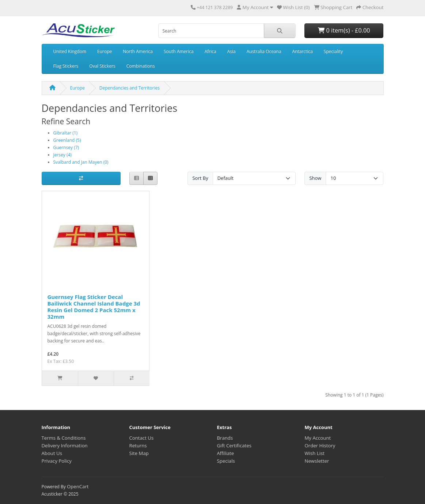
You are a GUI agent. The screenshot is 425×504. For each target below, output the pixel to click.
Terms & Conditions (64, 438)
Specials (226, 461)
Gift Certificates (234, 446)
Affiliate (226, 453)
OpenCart (78, 486)
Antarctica (303, 51)
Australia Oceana (264, 51)
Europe (105, 51)
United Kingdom (70, 51)
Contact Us (142, 438)
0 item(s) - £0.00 (344, 30)
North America (138, 51)
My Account (318, 438)
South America (179, 51)
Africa (210, 51)
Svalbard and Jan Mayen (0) (81, 162)
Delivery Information (65, 446)
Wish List (315, 453)
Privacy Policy (57, 461)
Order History (320, 446)
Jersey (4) (62, 155)
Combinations (141, 66)
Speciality (333, 51)
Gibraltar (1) (66, 133)
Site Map (139, 453)
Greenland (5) (67, 140)
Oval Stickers (102, 66)
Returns (138, 446)
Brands (225, 438)
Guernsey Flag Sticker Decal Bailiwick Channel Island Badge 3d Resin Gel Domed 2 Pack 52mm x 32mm (94, 307)
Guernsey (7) (66, 147)
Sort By (200, 178)
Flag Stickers (66, 66)
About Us (52, 453)
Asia (232, 51)
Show (315, 178)
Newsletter (317, 461)
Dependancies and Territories (130, 88)
